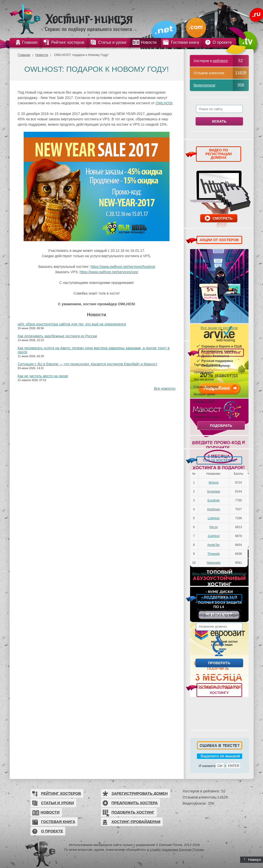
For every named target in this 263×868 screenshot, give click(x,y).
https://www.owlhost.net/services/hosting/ (123, 267)
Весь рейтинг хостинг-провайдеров (219, 574)
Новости (42, 55)
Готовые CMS (204, 401)
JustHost (214, 536)
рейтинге (220, 61)
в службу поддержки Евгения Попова (175, 850)
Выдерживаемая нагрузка (207, 410)
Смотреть (223, 218)
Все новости (165, 388)
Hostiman (214, 509)
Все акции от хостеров (219, 328)
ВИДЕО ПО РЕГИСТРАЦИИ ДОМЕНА (219, 154)
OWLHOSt (164, 103)
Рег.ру (214, 527)
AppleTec (214, 545)
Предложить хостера (135, 803)
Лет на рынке (204, 379)
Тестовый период (207, 365)
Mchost (214, 483)
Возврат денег (205, 394)
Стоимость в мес (207, 417)
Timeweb (213, 554)
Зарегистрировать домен (140, 793)
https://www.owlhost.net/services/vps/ (109, 272)
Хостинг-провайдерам (136, 822)
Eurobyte (213, 500)
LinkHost (214, 518)
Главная (24, 55)
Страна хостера (206, 387)
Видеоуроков (204, 85)
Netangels (213, 563)
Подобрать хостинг (133, 812)
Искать (219, 121)
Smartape (213, 491)
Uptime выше (204, 372)
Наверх (252, 859)
